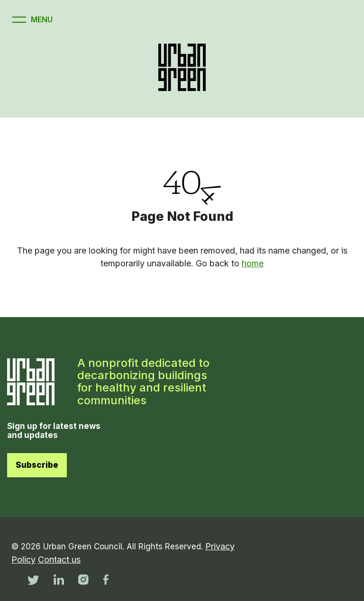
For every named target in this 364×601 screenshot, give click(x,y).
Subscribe (37, 465)
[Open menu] (31, 20)
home (253, 263)
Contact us (59, 560)
